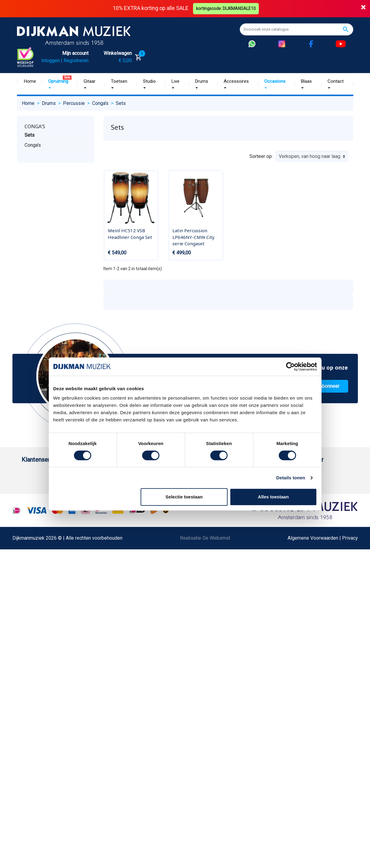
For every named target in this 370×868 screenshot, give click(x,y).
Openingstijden (324, 503)
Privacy (29, 600)
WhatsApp (32, 629)
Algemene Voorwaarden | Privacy (323, 771)
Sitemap (91, 523)
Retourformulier (38, 639)
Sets (30, 135)
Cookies (30, 649)
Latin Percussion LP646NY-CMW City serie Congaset (193, 237)
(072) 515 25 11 (325, 493)
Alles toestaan (273, 497)
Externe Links (36, 707)
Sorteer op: (261, 156)
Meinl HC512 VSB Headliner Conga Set (130, 234)
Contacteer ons (38, 697)
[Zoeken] (297, 29)
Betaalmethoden (39, 493)
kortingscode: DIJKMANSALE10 (226, 8)
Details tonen (291, 478)
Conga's (35, 126)
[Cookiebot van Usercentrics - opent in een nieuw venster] (290, 367)
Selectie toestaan (184, 497)
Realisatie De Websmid (205, 771)
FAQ (26, 561)
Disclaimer (33, 590)
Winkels (91, 532)
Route (250, 513)
